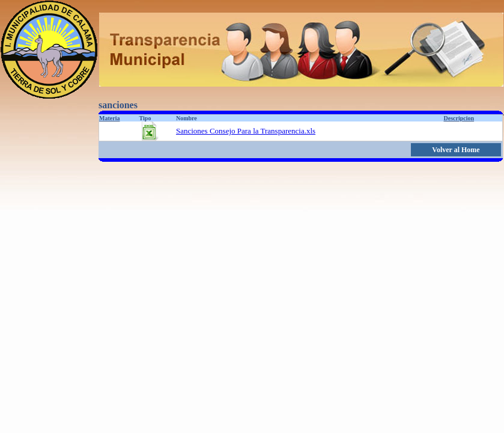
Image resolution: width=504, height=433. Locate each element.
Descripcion (459, 118)
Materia (109, 118)
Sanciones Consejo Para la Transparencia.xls (246, 131)
